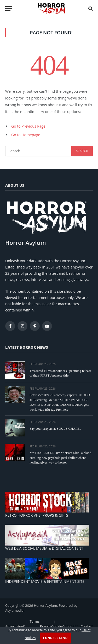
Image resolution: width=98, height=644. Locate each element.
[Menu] (9, 8)
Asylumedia (14, 610)
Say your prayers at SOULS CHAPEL (56, 429)
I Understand (55, 638)
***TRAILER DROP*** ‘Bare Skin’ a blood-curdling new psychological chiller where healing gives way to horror (61, 458)
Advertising (14, 626)
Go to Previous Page (28, 126)
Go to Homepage (26, 135)
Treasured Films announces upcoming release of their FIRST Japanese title (60, 373)
